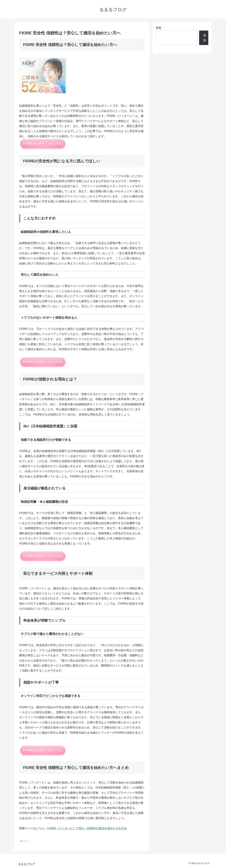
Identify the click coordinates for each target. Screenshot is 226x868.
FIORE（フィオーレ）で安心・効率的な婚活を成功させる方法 (87, 828)
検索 (159, 28)
